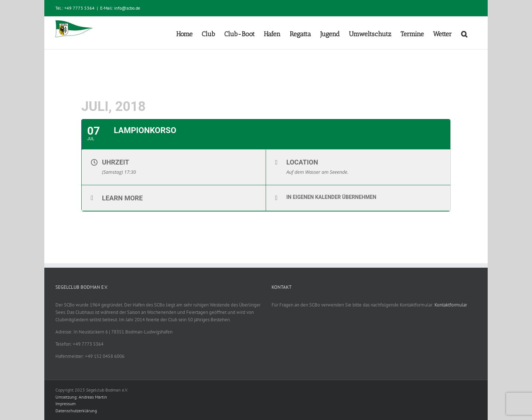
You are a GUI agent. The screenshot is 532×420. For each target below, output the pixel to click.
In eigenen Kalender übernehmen (331, 197)
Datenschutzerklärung (76, 411)
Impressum (66, 404)
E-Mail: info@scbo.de (120, 8)
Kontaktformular (451, 305)
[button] (464, 33)
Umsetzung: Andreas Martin (81, 397)
